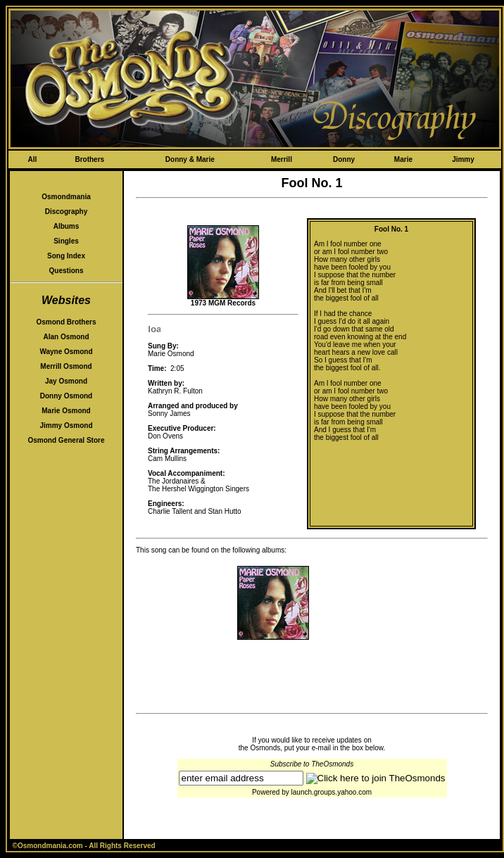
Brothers (89, 159)
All (32, 159)
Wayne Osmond (66, 352)
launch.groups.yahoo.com (332, 792)
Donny (344, 159)
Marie (403, 159)
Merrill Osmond (66, 366)
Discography (67, 212)
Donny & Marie (190, 159)
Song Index (66, 256)
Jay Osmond (66, 381)
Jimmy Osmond (66, 425)
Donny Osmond (66, 396)
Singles (66, 241)
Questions (67, 271)
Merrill (282, 159)
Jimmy (463, 159)
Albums (67, 226)
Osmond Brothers (66, 322)
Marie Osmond (66, 411)
